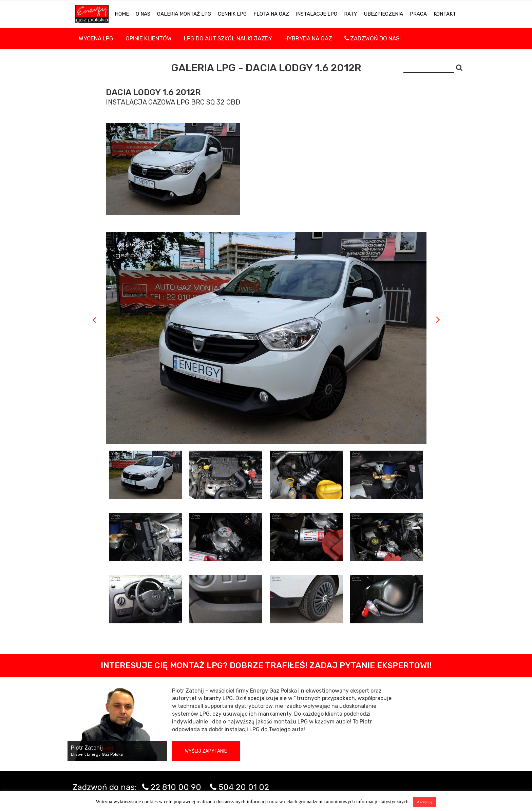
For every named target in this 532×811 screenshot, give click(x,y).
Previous (94, 320)
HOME (122, 14)
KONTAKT (445, 14)
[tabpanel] (266, 338)
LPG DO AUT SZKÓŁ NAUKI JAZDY (228, 38)
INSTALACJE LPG (317, 14)
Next (438, 320)
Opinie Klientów (149, 38)
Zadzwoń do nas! (373, 38)
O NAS (143, 14)
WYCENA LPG (96, 38)
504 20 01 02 (244, 787)
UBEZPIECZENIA (383, 14)
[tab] (146, 475)
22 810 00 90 (176, 787)
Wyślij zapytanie (206, 751)
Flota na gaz (271, 14)
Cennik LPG (232, 14)
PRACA (418, 14)
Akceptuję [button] (425, 802)
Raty (350, 14)
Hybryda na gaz (308, 38)
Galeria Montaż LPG (184, 14)
